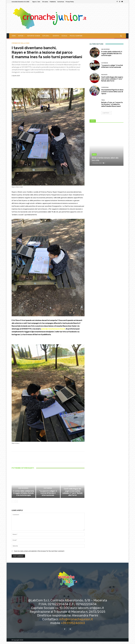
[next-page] (16, 504)
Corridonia (105, 87)
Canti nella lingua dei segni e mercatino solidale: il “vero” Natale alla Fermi (72, 496)
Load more (106, 113)
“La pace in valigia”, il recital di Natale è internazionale (48, 497)
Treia (103, 100)
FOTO (94, 155)
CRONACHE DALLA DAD (20, 43)
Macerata (72, 491)
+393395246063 (73, 625)
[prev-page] (13, 504)
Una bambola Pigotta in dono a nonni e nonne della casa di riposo (112, 92)
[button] (121, 36)
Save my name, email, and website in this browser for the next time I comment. (39, 553)
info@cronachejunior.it (76, 622)
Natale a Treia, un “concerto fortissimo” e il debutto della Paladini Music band (112, 104)
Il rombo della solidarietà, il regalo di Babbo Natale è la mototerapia (24, 496)
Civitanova (48, 493)
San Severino (23, 491)
